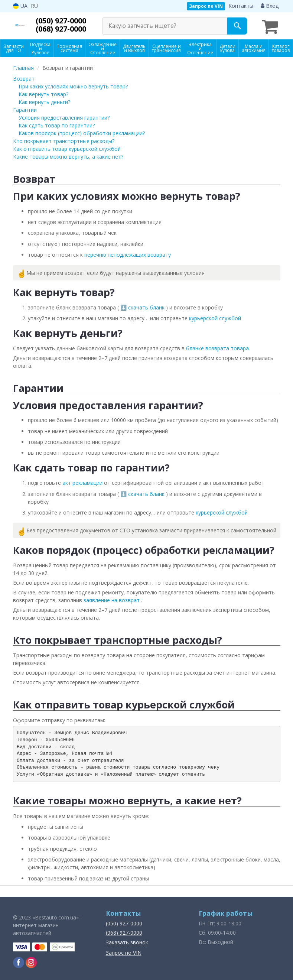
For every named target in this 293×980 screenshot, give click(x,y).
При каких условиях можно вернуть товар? (73, 85)
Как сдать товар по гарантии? (57, 124)
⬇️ (124, 306)
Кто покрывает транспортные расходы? (64, 140)
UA (20, 6)
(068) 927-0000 (63, 29)
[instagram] (31, 961)
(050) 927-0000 (63, 21)
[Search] (237, 26)
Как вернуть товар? (43, 93)
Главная (23, 67)
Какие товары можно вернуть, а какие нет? (68, 155)
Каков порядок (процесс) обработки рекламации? (82, 132)
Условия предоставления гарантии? (64, 116)
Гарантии (25, 109)
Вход (270, 6)
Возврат (24, 77)
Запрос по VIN (206, 6)
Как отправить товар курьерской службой (67, 148)
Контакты (241, 6)
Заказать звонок (127, 941)
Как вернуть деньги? (44, 101)
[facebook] (19, 961)
